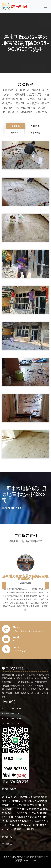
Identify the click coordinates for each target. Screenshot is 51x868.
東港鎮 (33, 817)
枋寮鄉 (37, 821)
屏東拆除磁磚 (9, 789)
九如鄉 (16, 801)
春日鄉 (16, 825)
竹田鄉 (41, 805)
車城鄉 (40, 825)
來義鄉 (9, 813)
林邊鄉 (21, 817)
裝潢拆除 (16, 126)
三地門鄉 (23, 797)
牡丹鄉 (6, 829)
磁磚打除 (15, 133)
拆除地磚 (35, 126)
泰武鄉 (44, 809)
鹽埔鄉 (6, 805)
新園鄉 (25, 821)
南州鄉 (9, 817)
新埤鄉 (44, 813)
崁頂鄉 (32, 813)
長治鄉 (18, 805)
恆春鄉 (18, 829)
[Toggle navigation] (45, 6)
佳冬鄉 (13, 821)
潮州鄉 (32, 809)
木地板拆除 (35, 133)
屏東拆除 (7, 837)
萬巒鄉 (20, 813)
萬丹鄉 (20, 809)
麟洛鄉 (30, 805)
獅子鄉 (28, 825)
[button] (4, 586)
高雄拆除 (7, 844)
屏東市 (9, 797)
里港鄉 (28, 801)
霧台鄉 (36, 797)
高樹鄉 (40, 801)
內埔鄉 (9, 809)
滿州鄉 (30, 829)
